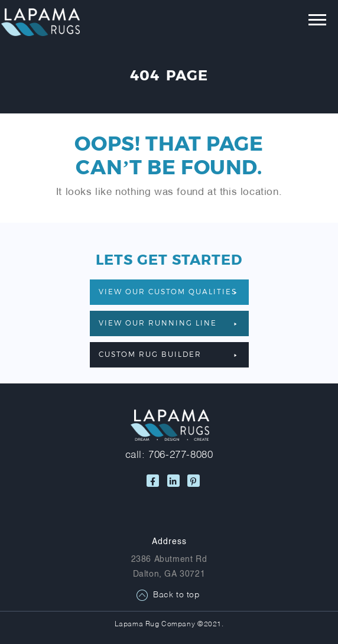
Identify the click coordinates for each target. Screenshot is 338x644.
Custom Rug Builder (168, 354)
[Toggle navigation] (309, 22)
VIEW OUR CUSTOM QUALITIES (168, 291)
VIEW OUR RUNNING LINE (168, 323)
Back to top (177, 595)
